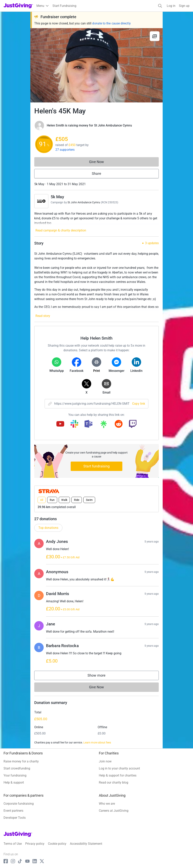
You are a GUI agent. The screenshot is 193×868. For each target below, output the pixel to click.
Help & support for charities (118, 775)
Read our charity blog (114, 782)
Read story (43, 316)
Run (52, 500)
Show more (100, 676)
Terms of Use (13, 844)
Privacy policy (35, 844)
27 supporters (65, 150)
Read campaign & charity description (61, 230)
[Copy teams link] (88, 424)
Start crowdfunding (17, 768)
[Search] (160, 6)
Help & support (14, 782)
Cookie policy (57, 844)
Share (96, 174)
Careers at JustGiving (114, 811)
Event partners (13, 811)
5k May (57, 197)
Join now (105, 761)
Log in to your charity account (119, 768)
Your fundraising (15, 775)
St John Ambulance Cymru (84, 202)
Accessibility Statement (86, 844)
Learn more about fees (97, 742)
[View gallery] (155, 36)
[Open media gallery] (96, 65)
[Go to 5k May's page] (41, 201)
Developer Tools (15, 818)
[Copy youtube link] (60, 424)
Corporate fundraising (19, 804)
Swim (89, 500)
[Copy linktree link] (104, 425)
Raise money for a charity (21, 761)
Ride (77, 500)
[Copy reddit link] (119, 424)
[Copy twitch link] (133, 424)
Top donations (48, 528)
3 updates (152, 243)
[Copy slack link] (74, 424)
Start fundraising (96, 466)
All (42, 500)
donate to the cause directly (111, 23)
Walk (64, 500)
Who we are (107, 804)
